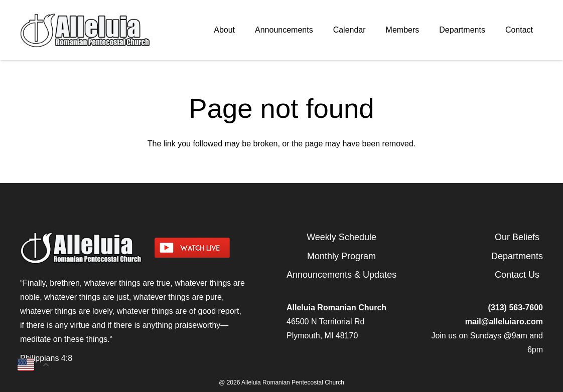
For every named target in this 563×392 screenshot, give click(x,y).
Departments (517, 256)
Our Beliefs (517, 237)
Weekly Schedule (341, 237)
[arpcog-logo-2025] (96, 30)
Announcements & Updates (341, 275)
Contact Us (517, 275)
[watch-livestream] (216, 248)
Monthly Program (341, 256)
